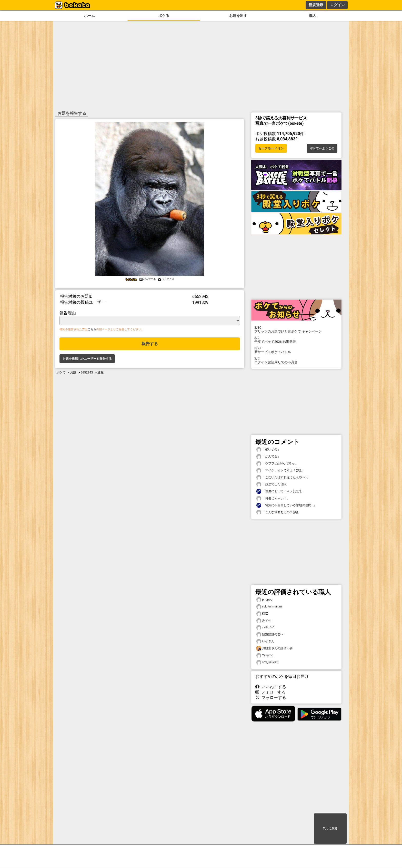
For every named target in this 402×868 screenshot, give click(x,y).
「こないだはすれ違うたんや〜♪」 (283, 477)
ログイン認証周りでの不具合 (296, 360)
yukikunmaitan (269, 607)
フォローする (270, 692)
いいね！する (271, 687)
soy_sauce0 (267, 662)
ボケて (61, 373)
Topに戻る (330, 829)
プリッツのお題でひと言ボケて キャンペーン (296, 329)
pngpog (264, 600)
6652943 (87, 373)
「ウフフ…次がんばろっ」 (277, 464)
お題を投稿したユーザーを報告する (87, 359)
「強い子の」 (268, 449)
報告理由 (68, 313)
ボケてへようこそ (322, 148)
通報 (100, 373)
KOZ (262, 614)
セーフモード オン (271, 148)
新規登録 (316, 5)
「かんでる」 (268, 456)
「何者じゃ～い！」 (273, 498)
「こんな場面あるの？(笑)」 (279, 512)
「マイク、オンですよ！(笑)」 (280, 471)
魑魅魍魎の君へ (270, 634)
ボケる (164, 16)
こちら (92, 329)
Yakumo (265, 655)
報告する (150, 344)
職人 (313, 16)
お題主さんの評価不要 (275, 648)
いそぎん (265, 641)
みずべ (264, 621)
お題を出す (238, 16)
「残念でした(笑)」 (273, 484)
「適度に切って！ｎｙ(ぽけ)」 (280, 491)
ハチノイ (265, 628)
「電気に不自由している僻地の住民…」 (286, 505)
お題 (73, 373)
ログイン (337, 5)
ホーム (89, 16)
